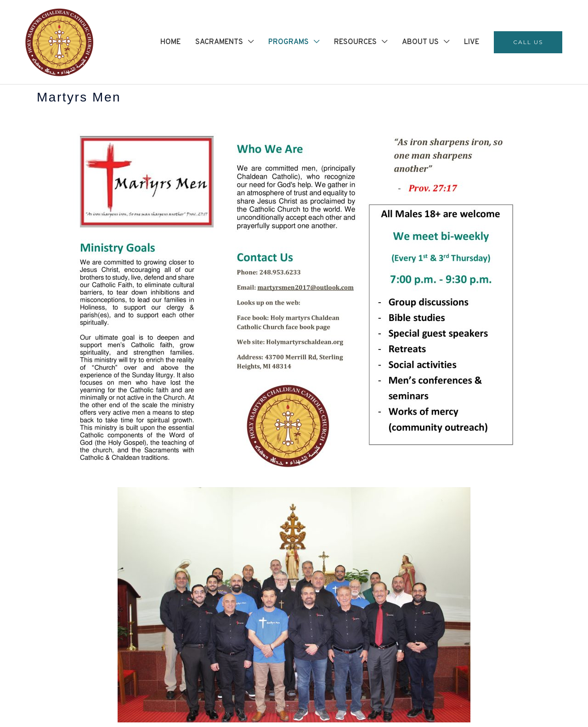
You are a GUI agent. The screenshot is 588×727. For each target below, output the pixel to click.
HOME (170, 42)
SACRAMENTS (219, 42)
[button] (528, 42)
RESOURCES (355, 42)
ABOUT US (420, 42)
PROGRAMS (288, 42)
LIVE (472, 42)
